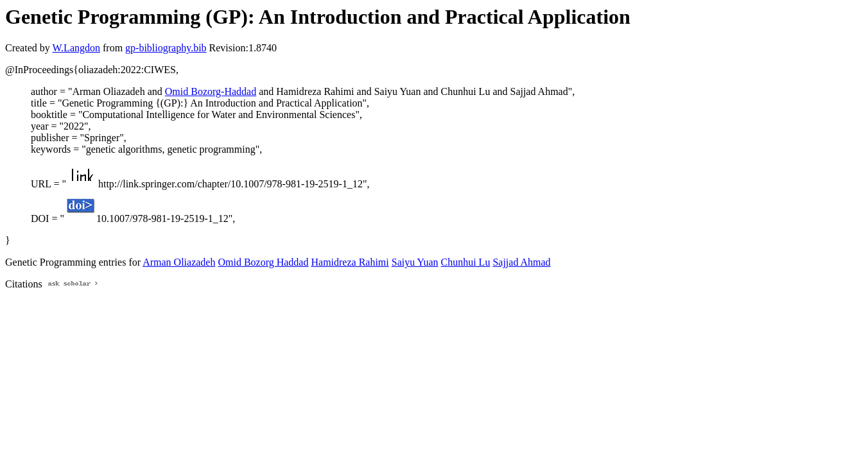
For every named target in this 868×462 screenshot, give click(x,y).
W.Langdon (76, 48)
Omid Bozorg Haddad (263, 262)
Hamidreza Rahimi (350, 262)
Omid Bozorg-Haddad (211, 91)
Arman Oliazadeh (179, 262)
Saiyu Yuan (415, 262)
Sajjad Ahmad (521, 262)
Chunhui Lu (466, 262)
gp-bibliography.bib (166, 48)
